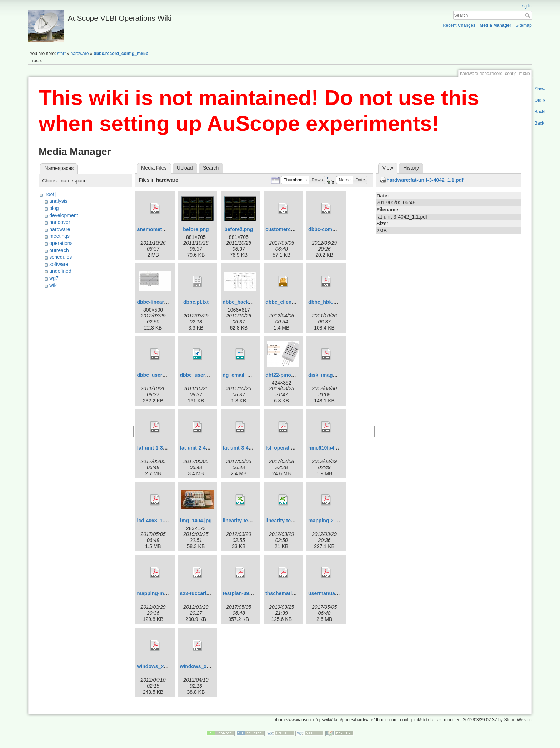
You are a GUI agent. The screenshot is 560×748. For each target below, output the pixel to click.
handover (60, 222)
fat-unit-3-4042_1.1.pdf (249, 448)
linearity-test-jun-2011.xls (295, 521)
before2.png (239, 229)
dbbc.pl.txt (196, 302)
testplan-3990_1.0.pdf (248, 593)
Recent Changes (459, 25)
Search (528, 15)
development (64, 215)
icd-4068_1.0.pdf (157, 521)
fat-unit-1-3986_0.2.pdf (164, 448)
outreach (59, 250)
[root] (50, 194)
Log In (526, 6)
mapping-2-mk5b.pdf (333, 521)
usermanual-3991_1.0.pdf (338, 593)
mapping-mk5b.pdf (159, 593)
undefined (60, 271)
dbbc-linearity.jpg (158, 302)
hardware (79, 54)
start (61, 54)
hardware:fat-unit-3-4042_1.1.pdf (425, 180)
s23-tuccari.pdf (197, 593)
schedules (61, 257)
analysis (58, 201)
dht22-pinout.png (286, 375)
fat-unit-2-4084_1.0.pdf (206, 448)
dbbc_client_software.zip (295, 302)
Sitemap (524, 25)
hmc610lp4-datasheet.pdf (338, 448)
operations (61, 243)
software (59, 264)
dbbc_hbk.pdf (325, 302)
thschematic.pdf (284, 593)
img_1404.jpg (196, 521)
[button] (295, 180)
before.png (196, 229)
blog (54, 208)
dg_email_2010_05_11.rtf (252, 375)
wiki (53, 285)
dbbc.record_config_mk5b (121, 54)
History (411, 168)
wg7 (54, 278)
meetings (59, 236)
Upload (185, 168)
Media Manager (496, 25)
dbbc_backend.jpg (244, 302)
